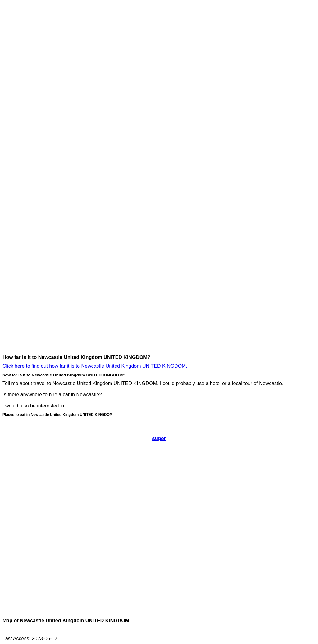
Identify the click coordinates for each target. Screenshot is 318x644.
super (159, 438)
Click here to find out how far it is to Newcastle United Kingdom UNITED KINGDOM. (95, 366)
